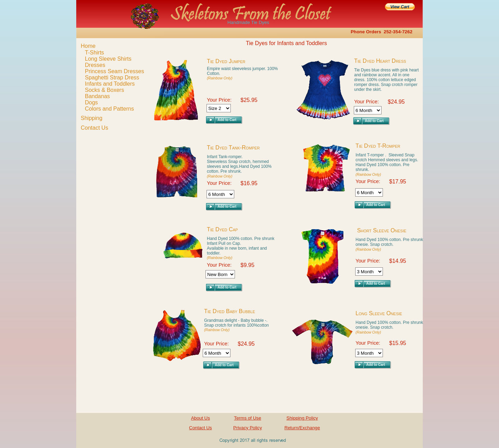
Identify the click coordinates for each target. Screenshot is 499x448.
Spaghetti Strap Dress (112, 77)
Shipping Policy (302, 418)
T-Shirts (94, 53)
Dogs (91, 102)
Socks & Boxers (104, 90)
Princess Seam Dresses (115, 71)
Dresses (95, 65)
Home (88, 46)
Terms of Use (247, 418)
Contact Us (94, 128)
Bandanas (97, 96)
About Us (200, 418)
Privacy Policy (248, 428)
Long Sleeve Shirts (108, 59)
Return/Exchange (302, 428)
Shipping (91, 118)
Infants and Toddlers (110, 84)
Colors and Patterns (109, 109)
